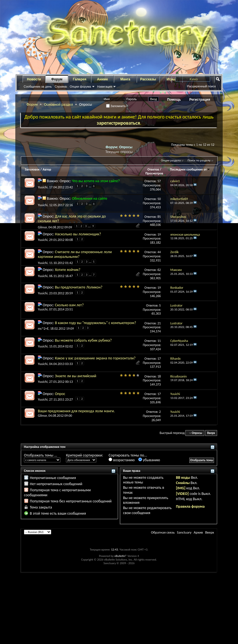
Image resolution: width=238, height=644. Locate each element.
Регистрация (200, 100)
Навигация (105, 87)
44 (159, 252)
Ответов (153, 169)
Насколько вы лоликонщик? (78, 234)
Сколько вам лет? (69, 305)
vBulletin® (121, 556)
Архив (198, 532)
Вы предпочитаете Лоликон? (79, 287)
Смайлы (183, 483)
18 (159, 376)
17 (159, 359)
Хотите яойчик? (68, 270)
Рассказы (148, 79)
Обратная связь (163, 532)
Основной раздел (58, 104)
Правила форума (190, 506)
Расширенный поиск (201, 86)
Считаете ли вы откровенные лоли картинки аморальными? (75, 254)
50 (159, 199)
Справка (61, 87)
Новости (34, 79)
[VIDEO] (182, 494)
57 (159, 181)
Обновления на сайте (89, 198)
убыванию (149, 460)
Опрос (60, 394)
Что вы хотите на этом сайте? (96, 181)
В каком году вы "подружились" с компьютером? (95, 323)
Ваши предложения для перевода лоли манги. (76, 411)
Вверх (211, 433)
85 (159, 217)
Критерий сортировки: (84, 455)
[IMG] (181, 488)
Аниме (103, 79)
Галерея (80, 79)
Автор (47, 169)
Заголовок (32, 169)
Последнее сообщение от (190, 169)
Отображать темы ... (41, 455)
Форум (57, 79)
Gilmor (42, 227)
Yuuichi (43, 187)
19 (159, 235)
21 (159, 323)
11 (159, 341)
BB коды (183, 478)
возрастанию (122, 460)
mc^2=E (43, 329)
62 (159, 270)
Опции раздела (171, 160)
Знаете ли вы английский (76, 376)
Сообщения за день (38, 87)
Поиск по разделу (199, 160)
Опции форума (80, 87)
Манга (125, 79)
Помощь (174, 100)
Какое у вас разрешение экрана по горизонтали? (95, 358)
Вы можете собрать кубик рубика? (83, 340)
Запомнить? (117, 106)
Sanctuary (184, 532)
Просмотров (154, 173)
